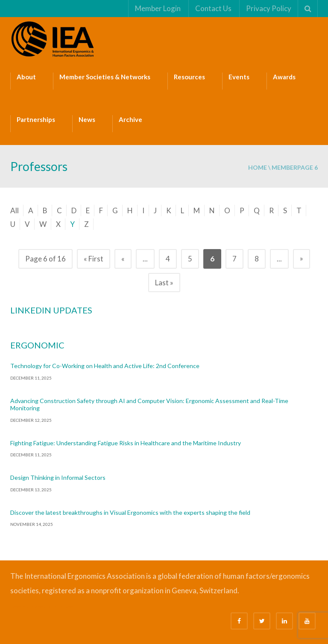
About (26, 77)
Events (239, 77)
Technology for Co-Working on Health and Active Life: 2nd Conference (105, 366)
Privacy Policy (268, 8)
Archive (130, 119)
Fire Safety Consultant (62, 606)
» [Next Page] (302, 258)
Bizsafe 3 (256, 592)
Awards (284, 77)
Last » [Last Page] (164, 283)
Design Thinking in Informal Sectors (58, 477)
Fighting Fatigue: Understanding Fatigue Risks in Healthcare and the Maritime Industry (126, 443)
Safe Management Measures (281, 592)
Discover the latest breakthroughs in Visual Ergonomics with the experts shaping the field (130, 512)
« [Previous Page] (123, 259)
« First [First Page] (94, 259)
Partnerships (36, 119)
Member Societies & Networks (105, 77)
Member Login (157, 8)
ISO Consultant (36, 606)
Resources (189, 77)
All (15, 210)
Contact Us (213, 8)
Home (258, 167)
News (87, 119)
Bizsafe (244, 592)
